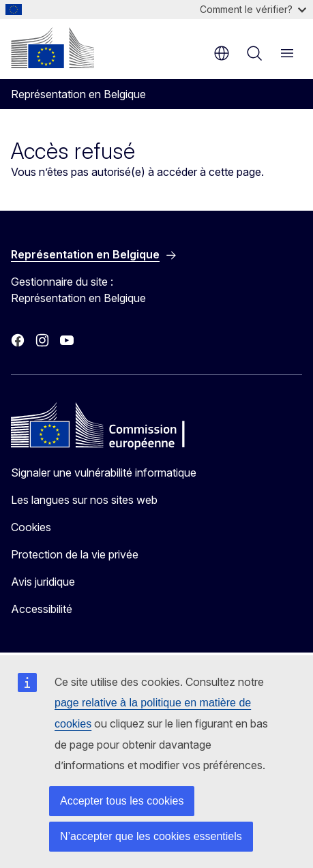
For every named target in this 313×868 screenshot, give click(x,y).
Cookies (31, 527)
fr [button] (222, 53)
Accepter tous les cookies (122, 801)
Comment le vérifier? (253, 9)
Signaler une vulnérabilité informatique (104, 473)
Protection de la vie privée (75, 554)
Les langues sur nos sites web (84, 500)
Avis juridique (43, 582)
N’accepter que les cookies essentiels (151, 836)
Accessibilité (42, 609)
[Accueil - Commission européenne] (53, 48)
